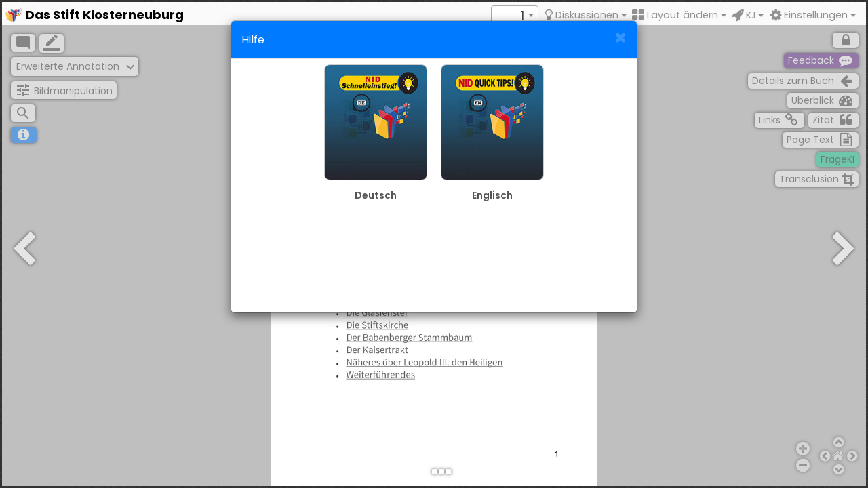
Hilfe (253, 40)
